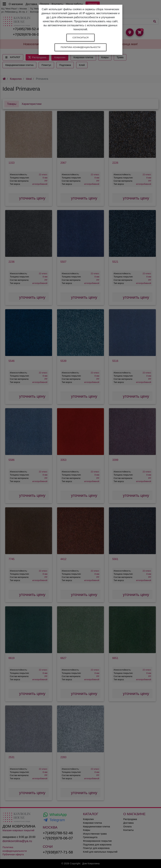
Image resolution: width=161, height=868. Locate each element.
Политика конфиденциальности (80, 47)
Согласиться (80, 38)
